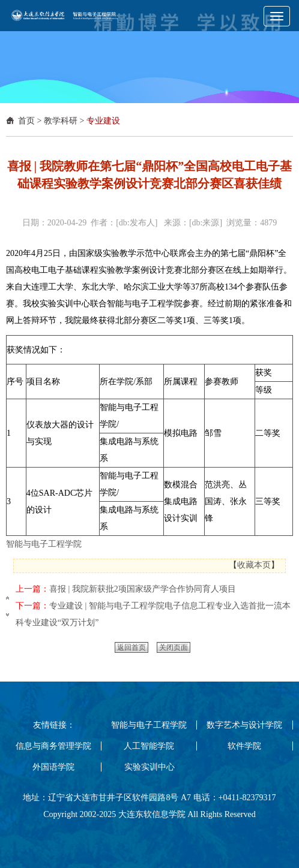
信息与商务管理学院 (53, 746)
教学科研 (61, 121)
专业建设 (103, 121)
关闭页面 (174, 647)
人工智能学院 (149, 746)
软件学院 (244, 746)
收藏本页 (254, 565)
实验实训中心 (149, 767)
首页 (26, 121)
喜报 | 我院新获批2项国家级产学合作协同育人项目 (143, 589)
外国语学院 (53, 767)
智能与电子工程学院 (44, 544)
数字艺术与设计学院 (244, 725)
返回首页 (131, 647)
